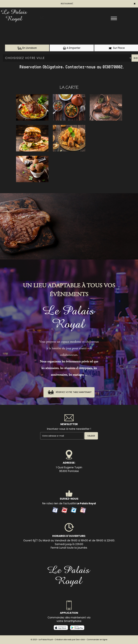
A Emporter (72, 48)
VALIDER (91, 436)
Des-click (80, 640)
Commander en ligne (97, 640)
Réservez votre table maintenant (69, 392)
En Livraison (27, 48)
